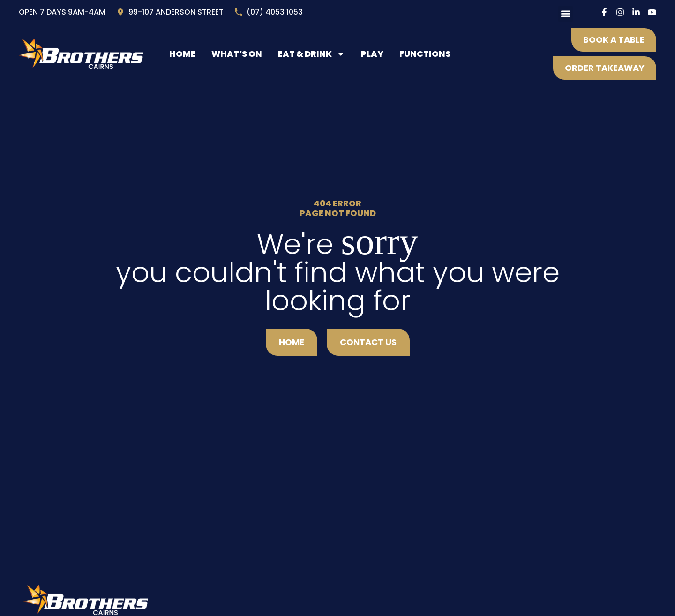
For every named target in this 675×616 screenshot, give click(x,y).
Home (182, 54)
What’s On (237, 54)
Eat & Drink (311, 54)
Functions (425, 54)
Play (372, 54)
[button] (566, 14)
